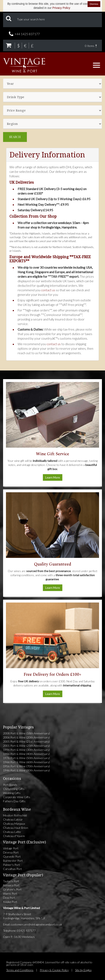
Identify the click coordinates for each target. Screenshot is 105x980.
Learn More (53, 477)
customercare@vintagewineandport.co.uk (37, 924)
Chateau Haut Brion (16, 828)
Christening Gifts (14, 789)
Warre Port (10, 893)
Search (15, 137)
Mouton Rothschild (15, 815)
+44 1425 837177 (27, 34)
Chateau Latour (13, 819)
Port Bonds (10, 785)
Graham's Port (12, 889)
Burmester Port (13, 861)
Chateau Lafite (12, 832)
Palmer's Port (11, 865)
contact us (48, 290)
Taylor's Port (11, 881)
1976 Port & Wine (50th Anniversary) (26, 758)
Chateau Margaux (14, 824)
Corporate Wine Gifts (17, 797)
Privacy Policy (61, 8)
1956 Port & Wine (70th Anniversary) (26, 766)
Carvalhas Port (13, 869)
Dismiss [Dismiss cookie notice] (94, 4)
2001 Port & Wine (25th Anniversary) (26, 746)
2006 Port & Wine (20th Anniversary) (26, 737)
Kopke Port (10, 902)
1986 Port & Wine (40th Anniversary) (26, 754)
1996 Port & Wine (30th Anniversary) (26, 750)
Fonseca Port (11, 885)
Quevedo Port (12, 856)
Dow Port (9, 898)
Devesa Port (11, 852)
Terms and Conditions (20, 970)
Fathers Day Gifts (14, 801)
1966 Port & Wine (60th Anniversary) (26, 762)
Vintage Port (11, 848)
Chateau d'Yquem (14, 836)
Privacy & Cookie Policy (54, 970)
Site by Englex (83, 970)
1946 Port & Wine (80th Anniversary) (26, 770)
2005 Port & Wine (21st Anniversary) (26, 741)
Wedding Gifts (12, 793)
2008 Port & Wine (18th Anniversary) (26, 733)
